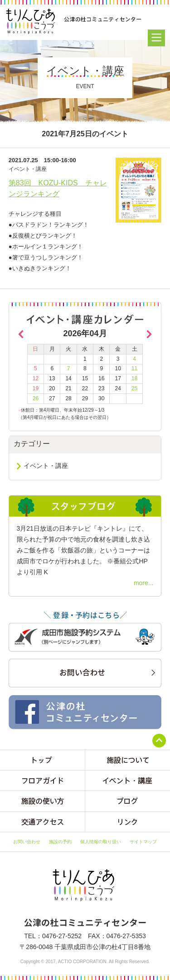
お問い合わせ (27, 842)
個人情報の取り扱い (101, 842)
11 (134, 368)
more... (144, 583)
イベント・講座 (46, 466)
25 (134, 388)
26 (36, 398)
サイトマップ (143, 842)
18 (134, 378)
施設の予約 (60, 842)
